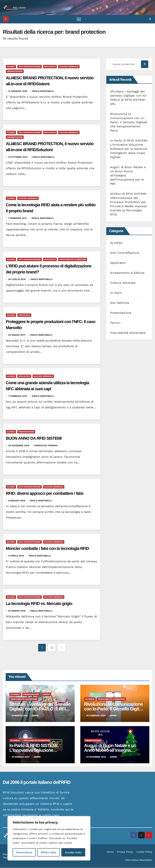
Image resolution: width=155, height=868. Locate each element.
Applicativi (50, 67)
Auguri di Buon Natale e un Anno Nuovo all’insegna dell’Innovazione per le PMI (110, 750)
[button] (150, 19)
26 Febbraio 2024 (96, 716)
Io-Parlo (116, 293)
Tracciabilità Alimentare (73, 260)
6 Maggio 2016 (17, 501)
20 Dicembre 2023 (96, 757)
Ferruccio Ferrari (45, 446)
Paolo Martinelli (42, 91)
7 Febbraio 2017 (18, 396)
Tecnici (115, 323)
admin (34, 716)
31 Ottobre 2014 (18, 157)
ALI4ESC (11, 67)
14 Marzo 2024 (20, 716)
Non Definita (119, 303)
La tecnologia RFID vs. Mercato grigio (39, 604)
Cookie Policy (144, 852)
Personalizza (24, 852)
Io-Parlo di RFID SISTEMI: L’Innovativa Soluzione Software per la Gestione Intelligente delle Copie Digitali (129, 149)
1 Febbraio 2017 (18, 218)
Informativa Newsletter (139, 860)
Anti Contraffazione (30, 67)
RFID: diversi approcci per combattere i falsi (44, 494)
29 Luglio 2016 (17, 279)
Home (110, 852)
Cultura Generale (69, 67)
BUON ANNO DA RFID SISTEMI (34, 438)
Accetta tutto (73, 852)
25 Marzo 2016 (17, 611)
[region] (49, 838)
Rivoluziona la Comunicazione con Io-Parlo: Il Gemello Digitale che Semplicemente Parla (129, 122)
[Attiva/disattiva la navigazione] (79, 19)
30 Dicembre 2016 (19, 446)
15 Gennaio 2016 (18, 91)
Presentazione (15, 71)
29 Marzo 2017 (17, 335)
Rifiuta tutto (48, 852)
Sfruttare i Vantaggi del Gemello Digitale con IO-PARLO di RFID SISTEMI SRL (40, 709)
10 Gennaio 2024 (21, 757)
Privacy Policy (125, 852)
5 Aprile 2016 (16, 556)
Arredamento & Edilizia (127, 273)
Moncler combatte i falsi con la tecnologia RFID (47, 549)
